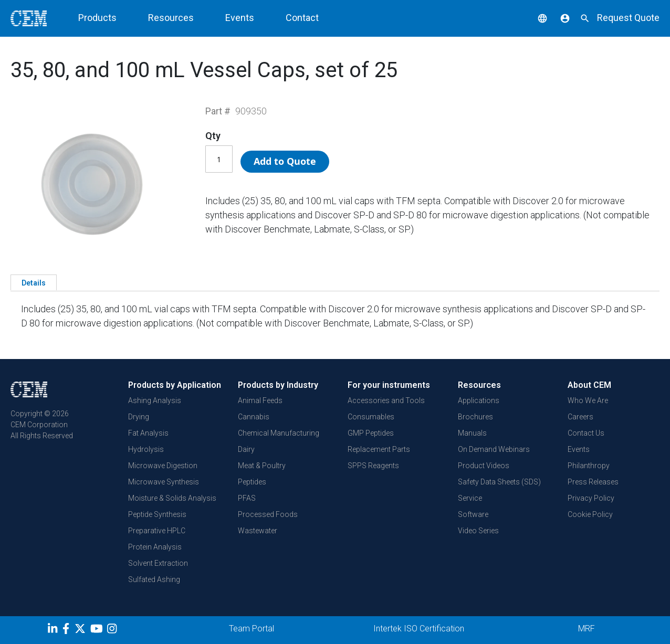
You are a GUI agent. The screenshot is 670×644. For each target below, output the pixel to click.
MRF (587, 629)
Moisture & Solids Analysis (172, 498)
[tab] (34, 282)
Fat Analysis (148, 433)
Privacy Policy (591, 498)
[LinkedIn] (54, 630)
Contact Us (586, 433)
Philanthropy (589, 466)
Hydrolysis (146, 449)
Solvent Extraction (158, 563)
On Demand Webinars (494, 449)
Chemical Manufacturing (279, 433)
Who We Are (588, 400)
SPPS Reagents (373, 466)
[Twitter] (81, 630)
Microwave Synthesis (164, 482)
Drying (139, 417)
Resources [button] (171, 18)
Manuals (472, 433)
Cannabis (254, 417)
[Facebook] (69, 630)
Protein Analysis (155, 547)
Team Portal (252, 629)
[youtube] (98, 630)
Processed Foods (268, 514)
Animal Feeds (260, 400)
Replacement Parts (379, 449)
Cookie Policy (590, 514)
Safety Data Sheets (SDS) (499, 482)
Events (240, 18)
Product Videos (484, 466)
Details (34, 283)
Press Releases (593, 482)
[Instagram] (113, 630)
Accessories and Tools (386, 400)
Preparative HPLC (157, 531)
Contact (302, 18)
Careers (580, 417)
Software (473, 514)
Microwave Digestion (163, 466)
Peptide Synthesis (157, 514)
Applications (479, 400)
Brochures (475, 417)
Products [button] (97, 18)
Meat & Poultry (262, 466)
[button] (535, 18)
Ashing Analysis (155, 400)
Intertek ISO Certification (419, 629)
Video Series (478, 531)
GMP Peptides (371, 433)
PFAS (247, 498)
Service (470, 498)
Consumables (371, 417)
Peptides (252, 482)
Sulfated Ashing (154, 579)
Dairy (246, 449)
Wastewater (258, 531)
